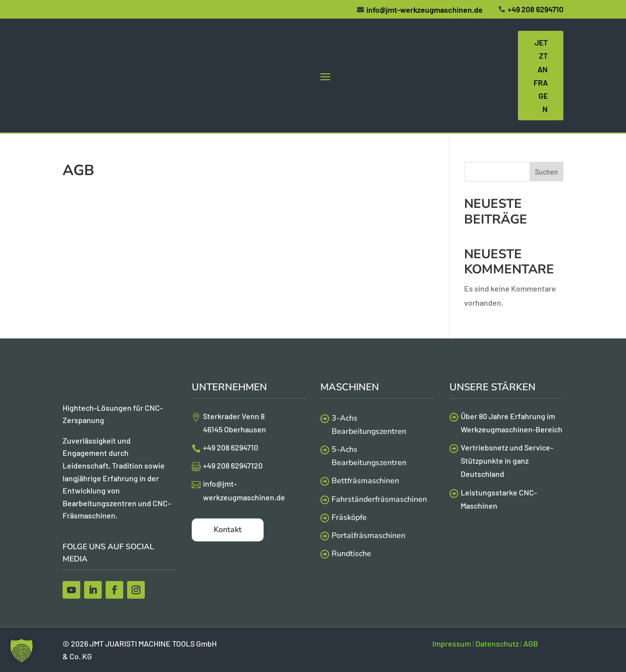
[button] (22, 650)
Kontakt (228, 530)
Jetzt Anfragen (541, 76)
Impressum (452, 643)
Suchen (547, 172)
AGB (531, 643)
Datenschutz (497, 643)
